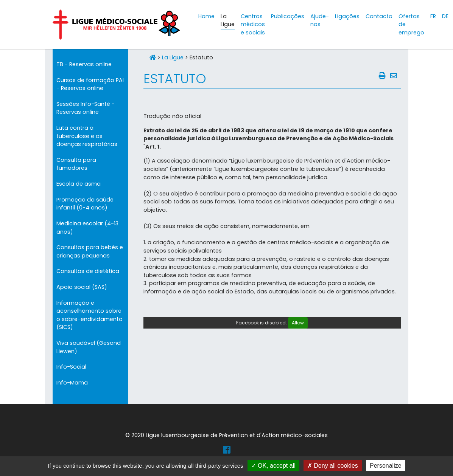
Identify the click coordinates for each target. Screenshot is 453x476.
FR (433, 16)
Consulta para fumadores (76, 164)
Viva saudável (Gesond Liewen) (89, 347)
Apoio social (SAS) (82, 287)
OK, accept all (273, 466)
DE (445, 16)
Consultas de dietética (88, 271)
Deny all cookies (333, 466)
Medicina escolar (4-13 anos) (87, 228)
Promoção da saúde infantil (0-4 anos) (85, 204)
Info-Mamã (72, 383)
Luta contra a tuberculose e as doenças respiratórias (87, 136)
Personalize (386, 466)
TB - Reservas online (84, 64)
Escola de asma (79, 184)
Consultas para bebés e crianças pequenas (90, 251)
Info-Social (71, 367)
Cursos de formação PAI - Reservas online (90, 84)
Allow (298, 323)
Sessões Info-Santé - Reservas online (86, 108)
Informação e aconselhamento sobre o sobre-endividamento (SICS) (90, 315)
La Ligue (173, 57)
